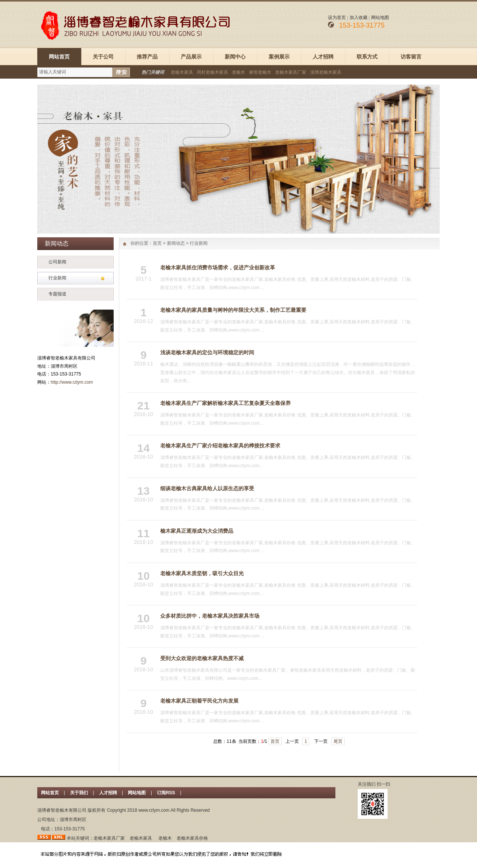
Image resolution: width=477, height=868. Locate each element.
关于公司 (103, 57)
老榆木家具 (182, 72)
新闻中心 (235, 57)
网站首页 (59, 57)
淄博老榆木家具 (326, 72)
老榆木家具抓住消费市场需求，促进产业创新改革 (218, 267)
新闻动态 (176, 243)
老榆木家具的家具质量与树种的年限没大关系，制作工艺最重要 (233, 310)
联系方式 (367, 57)
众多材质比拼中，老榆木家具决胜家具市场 (210, 616)
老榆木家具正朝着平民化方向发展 (199, 701)
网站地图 (380, 18)
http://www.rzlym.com (72, 382)
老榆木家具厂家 (291, 72)
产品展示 (191, 57)
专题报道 (57, 294)
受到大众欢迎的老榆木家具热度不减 (202, 658)
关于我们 (79, 793)
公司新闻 (57, 262)
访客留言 (411, 57)
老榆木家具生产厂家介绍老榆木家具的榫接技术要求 (220, 446)
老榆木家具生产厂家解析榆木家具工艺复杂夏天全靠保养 (225, 403)
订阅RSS (167, 793)
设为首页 (337, 18)
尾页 (338, 741)
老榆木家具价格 (192, 838)
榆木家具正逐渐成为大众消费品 (197, 531)
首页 (157, 243)
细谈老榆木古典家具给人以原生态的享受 (207, 488)
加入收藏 (358, 18)
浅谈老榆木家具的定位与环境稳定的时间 (207, 352)
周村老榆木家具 (212, 72)
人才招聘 (323, 57)
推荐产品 (147, 57)
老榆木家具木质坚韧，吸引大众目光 (202, 573)
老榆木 (238, 72)
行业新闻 (57, 278)
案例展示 (279, 57)
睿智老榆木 (260, 72)
